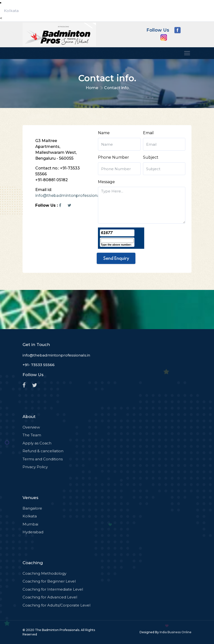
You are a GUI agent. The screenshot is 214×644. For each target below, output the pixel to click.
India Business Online (176, 632)
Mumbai (30, 524)
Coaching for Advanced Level (50, 597)
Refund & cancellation (43, 451)
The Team (32, 435)
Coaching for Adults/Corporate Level (56, 605)
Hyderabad (33, 532)
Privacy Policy (35, 467)
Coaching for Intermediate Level (53, 589)
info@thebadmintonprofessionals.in (71, 196)
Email (148, 133)
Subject (151, 157)
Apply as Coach (37, 443)
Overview (31, 427)
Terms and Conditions (43, 459)
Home (92, 88)
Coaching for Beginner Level (49, 581)
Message (106, 182)
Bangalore (32, 508)
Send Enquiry (116, 258)
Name (104, 133)
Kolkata (11, 11)
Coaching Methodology (44, 573)
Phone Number (113, 157)
